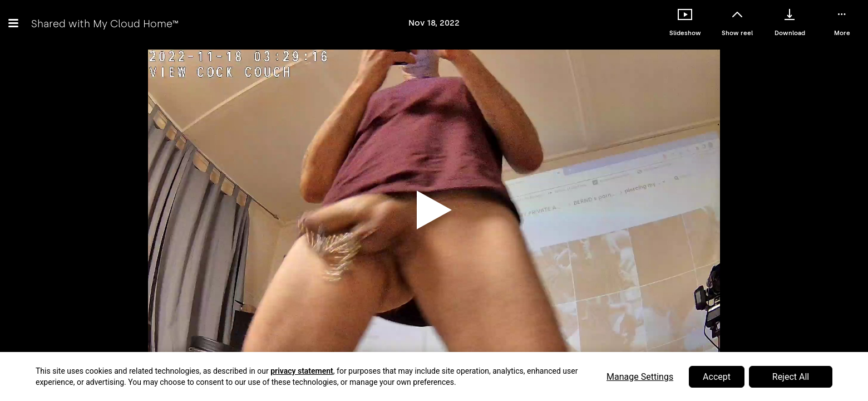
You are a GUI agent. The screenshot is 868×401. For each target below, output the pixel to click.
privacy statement (302, 371)
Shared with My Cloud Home (105, 24)
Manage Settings (640, 377)
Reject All (791, 377)
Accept (717, 377)
